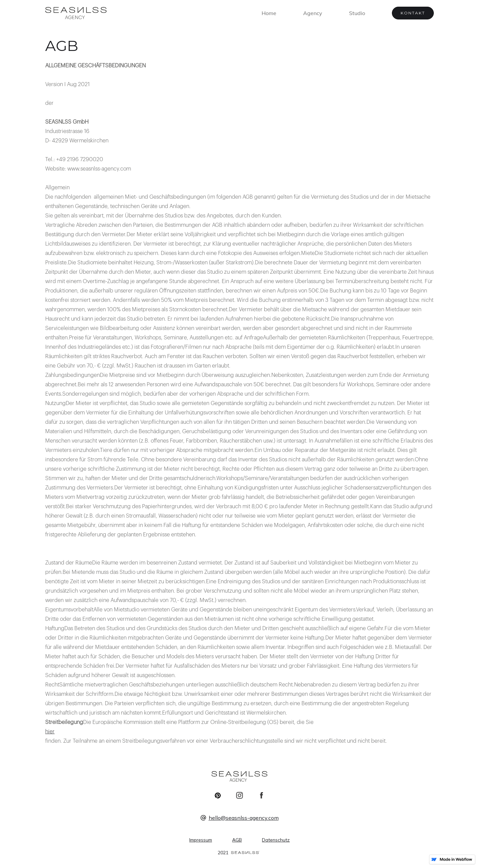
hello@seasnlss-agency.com (244, 818)
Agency (313, 13)
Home (269, 13)
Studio (357, 13)
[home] (76, 13)
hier (50, 732)
